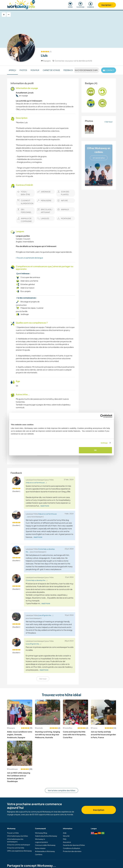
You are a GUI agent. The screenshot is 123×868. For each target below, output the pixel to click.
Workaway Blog (41, 833)
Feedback (68, 70)
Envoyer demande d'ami (85, 70)
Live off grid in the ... (45, 615)
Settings (104, 443)
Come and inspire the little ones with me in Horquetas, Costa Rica (75, 735)
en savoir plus (99, 158)
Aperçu (12, 70)
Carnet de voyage (51, 70)
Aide (65, 833)
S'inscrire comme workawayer (19, 845)
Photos (23, 70)
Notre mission (40, 848)
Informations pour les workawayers (15, 840)
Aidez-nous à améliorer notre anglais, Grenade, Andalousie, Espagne (20, 735)
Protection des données (72, 851)
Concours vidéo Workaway (45, 845)
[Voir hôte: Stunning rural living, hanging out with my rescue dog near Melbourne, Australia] (48, 712)
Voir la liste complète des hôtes (62, 790)
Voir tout (108, 122)
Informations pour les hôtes (18, 836)
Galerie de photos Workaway (46, 836)
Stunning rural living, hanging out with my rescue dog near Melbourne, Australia (47, 735)
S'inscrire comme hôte (16, 848)
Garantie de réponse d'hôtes (74, 845)
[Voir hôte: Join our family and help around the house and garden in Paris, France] (103, 712)
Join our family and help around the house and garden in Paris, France (103, 735)
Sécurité (66, 836)
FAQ (65, 839)
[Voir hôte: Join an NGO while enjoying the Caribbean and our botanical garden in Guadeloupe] (20, 753)
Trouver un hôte (13, 833)
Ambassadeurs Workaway (45, 851)
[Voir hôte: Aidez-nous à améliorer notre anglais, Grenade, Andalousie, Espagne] (20, 712)
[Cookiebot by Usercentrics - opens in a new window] (102, 416)
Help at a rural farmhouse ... (36, 483)
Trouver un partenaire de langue (29, 258)
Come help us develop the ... (37, 580)
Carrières (39, 854)
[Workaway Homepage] (21, 4)
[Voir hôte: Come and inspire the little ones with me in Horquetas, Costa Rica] (76, 712)
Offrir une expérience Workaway (19, 851)
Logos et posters (41, 842)
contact (109, 70)
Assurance (67, 842)
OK (95, 450)
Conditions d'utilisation (72, 848)
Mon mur (35, 70)
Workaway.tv (40, 839)
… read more (44, 506)
